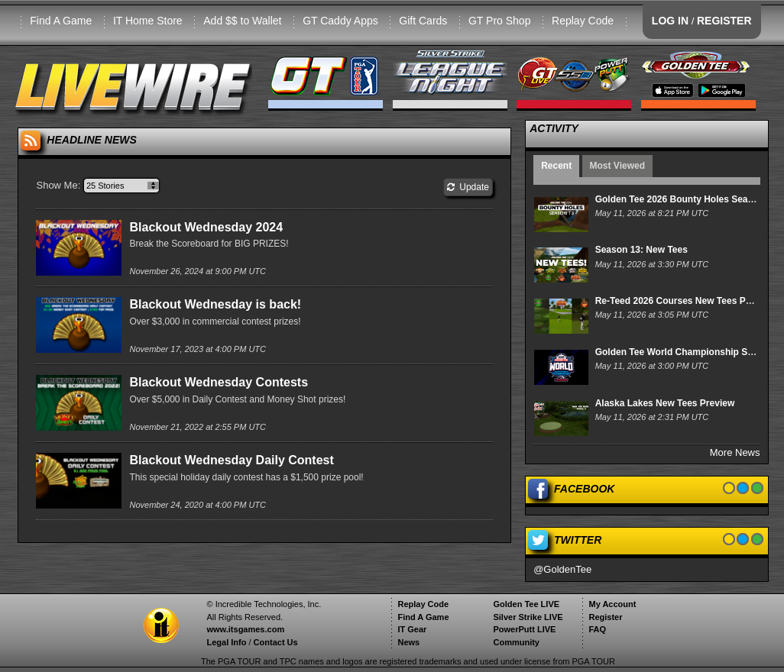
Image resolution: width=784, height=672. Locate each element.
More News (735, 452)
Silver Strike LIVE (528, 617)
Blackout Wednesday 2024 (206, 227)
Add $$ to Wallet (242, 21)
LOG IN (670, 21)
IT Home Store (148, 21)
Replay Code (583, 21)
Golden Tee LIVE (526, 604)
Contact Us (276, 642)
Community (516, 642)
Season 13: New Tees (641, 250)
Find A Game (61, 21)
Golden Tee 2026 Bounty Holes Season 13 (686, 199)
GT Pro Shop (499, 21)
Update (468, 187)
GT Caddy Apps (340, 21)
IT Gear (412, 629)
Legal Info (226, 642)
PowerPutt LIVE (524, 629)
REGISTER (724, 21)
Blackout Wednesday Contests (219, 382)
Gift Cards (423, 21)
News (408, 642)
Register (605, 617)
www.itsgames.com (245, 629)
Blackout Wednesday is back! (215, 304)
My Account (612, 604)
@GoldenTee (562, 569)
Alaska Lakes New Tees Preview (665, 403)
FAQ (597, 629)
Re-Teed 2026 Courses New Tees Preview (685, 301)
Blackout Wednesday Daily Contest (231, 460)
